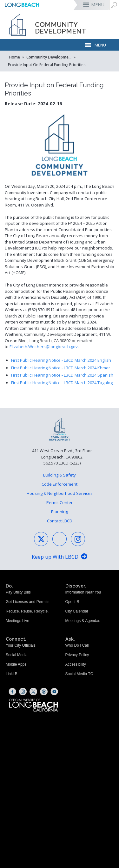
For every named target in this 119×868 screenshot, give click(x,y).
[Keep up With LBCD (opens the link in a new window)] (60, 557)
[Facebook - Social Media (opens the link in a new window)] (60, 539)
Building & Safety (60, 475)
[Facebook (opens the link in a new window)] (12, 692)
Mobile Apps (16, 664)
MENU (98, 5)
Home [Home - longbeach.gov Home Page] (15, 57)
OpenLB (72, 602)
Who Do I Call (77, 645)
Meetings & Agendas (83, 621)
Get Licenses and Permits (27, 602)
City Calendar (77, 611)
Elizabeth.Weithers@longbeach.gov (44, 347)
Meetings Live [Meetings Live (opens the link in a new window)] (17, 621)
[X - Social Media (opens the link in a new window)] (41, 539)
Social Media (17, 655)
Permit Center (60, 502)
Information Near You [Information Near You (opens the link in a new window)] (83, 592)
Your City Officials (21, 645)
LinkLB (12, 674)
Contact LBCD (60, 521)
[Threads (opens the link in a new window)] (44, 692)
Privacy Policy (77, 655)
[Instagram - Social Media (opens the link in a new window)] (78, 539)
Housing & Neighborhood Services (60, 493)
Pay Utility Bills (18, 592)
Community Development (49, 57)
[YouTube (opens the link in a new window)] (54, 692)
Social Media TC (79, 674)
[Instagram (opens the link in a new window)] (23, 692)
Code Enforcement (60, 484)
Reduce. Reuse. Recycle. (27, 611)
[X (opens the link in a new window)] (33, 692)
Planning (60, 512)
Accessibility (76, 664)
